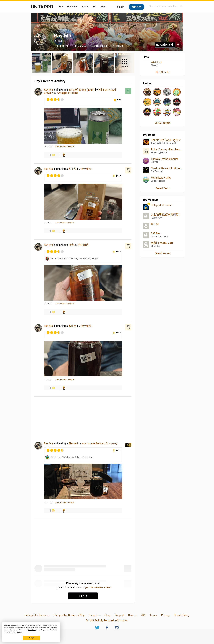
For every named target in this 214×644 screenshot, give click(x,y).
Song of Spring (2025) (82, 90)
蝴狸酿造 (87, 169)
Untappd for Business (37, 615)
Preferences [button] (19, 632)
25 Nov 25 (48, 147)
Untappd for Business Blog (69, 615)
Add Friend (166, 45)
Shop (103, 7)
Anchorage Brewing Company (100, 443)
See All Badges (163, 123)
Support (119, 615)
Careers (133, 615)
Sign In (121, 7)
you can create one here (98, 587)
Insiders (85, 7)
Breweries (94, 615)
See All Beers (163, 188)
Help (95, 7)
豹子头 (73, 169)
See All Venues (163, 253)
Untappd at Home (68, 93)
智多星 (73, 326)
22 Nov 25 (48, 223)
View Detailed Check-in (65, 147)
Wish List (156, 62)
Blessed (73, 443)
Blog (61, 7)
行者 (71, 245)
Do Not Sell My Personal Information (107, 620)
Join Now (136, 7)
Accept (31, 638)
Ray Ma (48, 90)
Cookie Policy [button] (32, 630)
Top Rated (72, 7)
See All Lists (163, 72)
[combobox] (166, 6)
